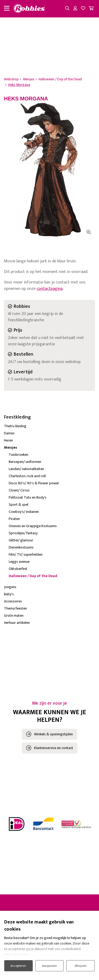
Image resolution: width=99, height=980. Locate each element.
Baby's (9, 594)
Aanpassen (49, 966)
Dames (9, 433)
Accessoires (13, 601)
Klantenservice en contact (54, 748)
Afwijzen (81, 966)
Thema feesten (15, 608)
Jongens (10, 587)
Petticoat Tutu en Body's (28, 497)
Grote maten (14, 616)
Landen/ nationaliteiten (26, 469)
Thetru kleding (15, 426)
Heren (8, 440)
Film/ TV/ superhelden (26, 554)
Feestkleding (17, 417)
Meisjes (11, 447)
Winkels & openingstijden (53, 734)
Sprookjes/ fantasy (23, 533)
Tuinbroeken (18, 455)
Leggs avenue (19, 562)
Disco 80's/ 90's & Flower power (34, 483)
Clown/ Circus (19, 490)
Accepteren (18, 966)
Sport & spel (18, 505)
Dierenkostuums (21, 547)
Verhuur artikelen (17, 623)
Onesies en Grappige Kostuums (33, 526)
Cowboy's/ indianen (24, 512)
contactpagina (50, 289)
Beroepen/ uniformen (25, 462)
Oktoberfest (18, 569)
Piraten (14, 519)
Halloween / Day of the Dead (33, 576)
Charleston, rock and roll (27, 476)
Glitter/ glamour (21, 540)
